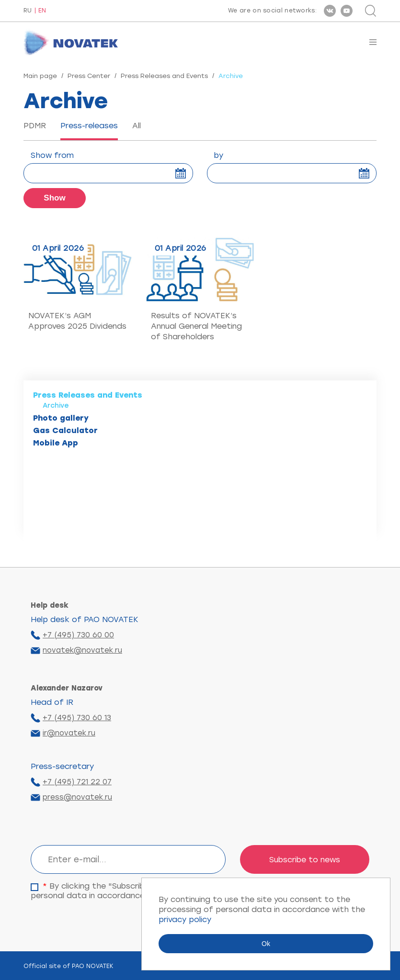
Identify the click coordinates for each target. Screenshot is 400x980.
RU (28, 11)
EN (42, 11)
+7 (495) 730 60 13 (77, 718)
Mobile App (56, 443)
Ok (266, 944)
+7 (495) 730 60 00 (78, 635)
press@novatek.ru (77, 797)
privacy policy (185, 919)
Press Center (89, 76)
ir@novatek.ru (69, 733)
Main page (40, 76)
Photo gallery (61, 418)
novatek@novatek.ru (82, 650)
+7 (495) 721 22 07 (77, 782)
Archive (56, 406)
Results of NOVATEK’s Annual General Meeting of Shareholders (196, 326)
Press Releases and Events (164, 76)
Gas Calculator (65, 430)
